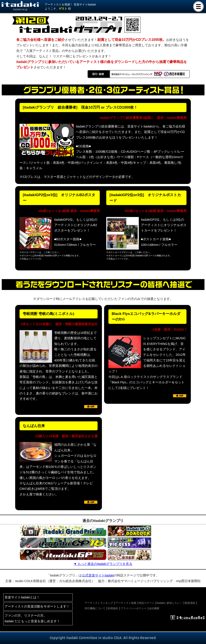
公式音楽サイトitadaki (98, 575)
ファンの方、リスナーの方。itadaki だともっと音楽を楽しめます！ (32, 618)
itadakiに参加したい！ (170, 603)
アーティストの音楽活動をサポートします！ (37, 606)
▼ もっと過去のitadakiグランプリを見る (103, 564)
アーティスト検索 (126, 603)
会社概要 (154, 608)
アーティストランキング (99, 603)
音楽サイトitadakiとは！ (22, 597)
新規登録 (190, 603)
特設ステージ (147, 603)
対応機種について (95, 608)
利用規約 (113, 608)
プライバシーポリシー (134, 608)
